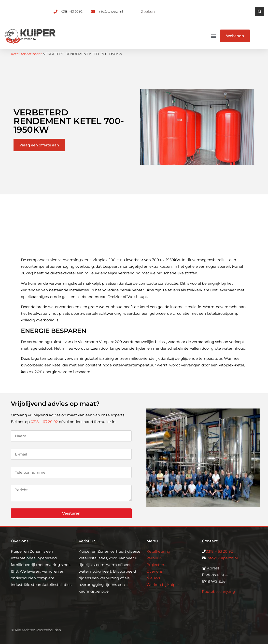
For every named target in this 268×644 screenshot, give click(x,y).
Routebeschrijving (219, 591)
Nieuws (153, 578)
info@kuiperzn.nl (222, 558)
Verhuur (154, 558)
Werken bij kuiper (163, 585)
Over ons (155, 571)
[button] (214, 36)
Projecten (155, 565)
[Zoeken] (260, 11)
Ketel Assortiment (26, 54)
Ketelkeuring (158, 551)
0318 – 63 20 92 (44, 422)
